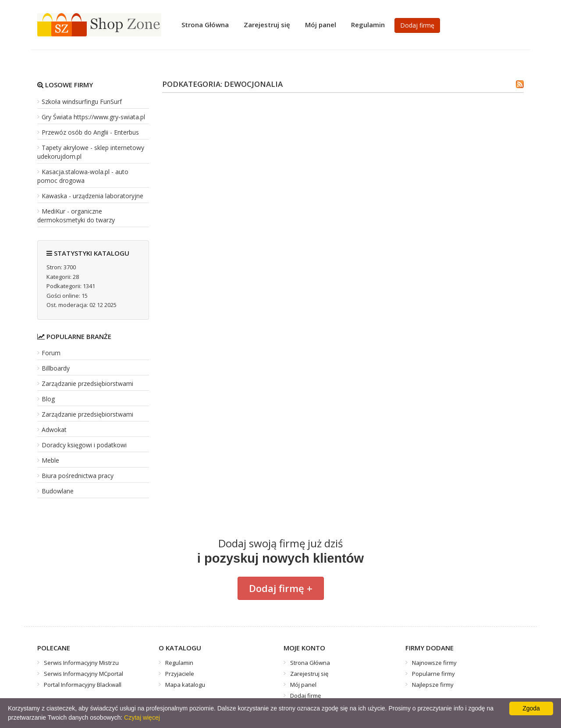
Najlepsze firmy (433, 685)
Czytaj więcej (142, 717)
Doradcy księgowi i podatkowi (84, 445)
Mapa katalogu (185, 685)
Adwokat (54, 430)
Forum (51, 353)
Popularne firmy (433, 674)
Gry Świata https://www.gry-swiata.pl (93, 117)
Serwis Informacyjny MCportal (83, 674)
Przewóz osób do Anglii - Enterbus (90, 132)
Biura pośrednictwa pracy (78, 476)
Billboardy (56, 368)
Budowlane (58, 491)
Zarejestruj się (267, 25)
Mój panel (321, 25)
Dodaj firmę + (281, 588)
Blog (48, 399)
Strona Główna (205, 25)
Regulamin (368, 25)
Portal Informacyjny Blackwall (83, 685)
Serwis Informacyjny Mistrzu (81, 663)
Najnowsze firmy (434, 663)
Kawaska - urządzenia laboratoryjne (92, 196)
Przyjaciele (180, 674)
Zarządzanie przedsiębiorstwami (87, 384)
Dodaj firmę (417, 25)
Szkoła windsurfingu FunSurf (82, 102)
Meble (50, 460)
